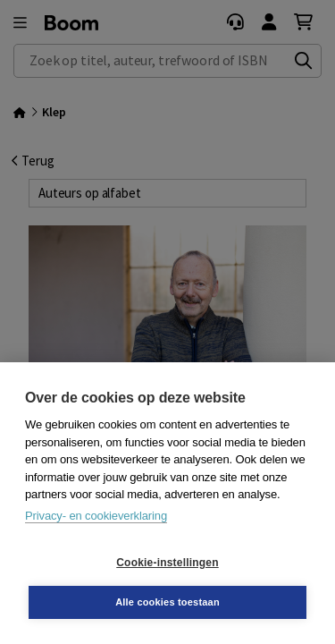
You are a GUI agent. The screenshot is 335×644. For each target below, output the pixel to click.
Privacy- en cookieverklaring (96, 516)
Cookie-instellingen (167, 563)
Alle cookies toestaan (167, 602)
